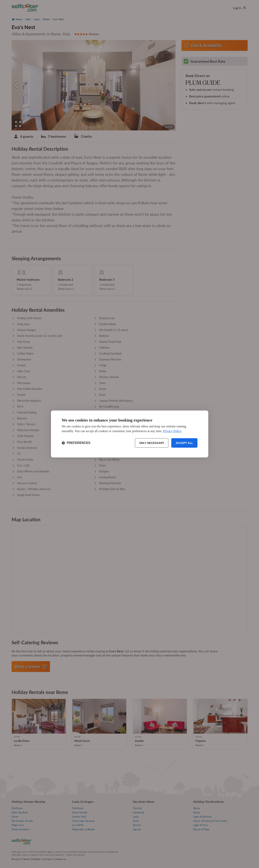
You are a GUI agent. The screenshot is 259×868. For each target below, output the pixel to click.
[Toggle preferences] (76, 443)
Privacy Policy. (173, 431)
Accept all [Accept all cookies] (184, 443)
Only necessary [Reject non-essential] (152, 443)
